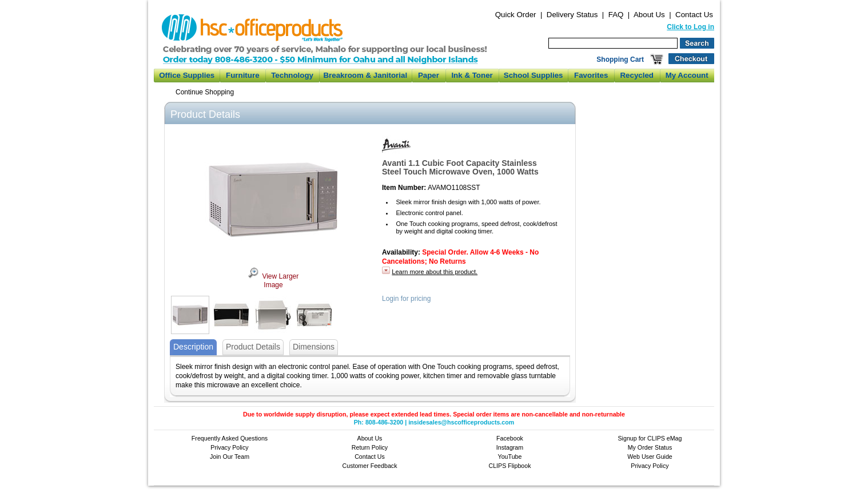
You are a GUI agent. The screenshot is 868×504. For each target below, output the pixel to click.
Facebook (510, 438)
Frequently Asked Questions (230, 438)
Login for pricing (406, 299)
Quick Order (516, 15)
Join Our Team (230, 457)
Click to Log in (690, 27)
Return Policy (370, 447)
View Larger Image (273, 281)
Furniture (243, 75)
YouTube (510, 457)
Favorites (591, 75)
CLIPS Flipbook (509, 466)
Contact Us (694, 15)
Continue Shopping (205, 92)
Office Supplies (187, 75)
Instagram (510, 447)
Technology (292, 75)
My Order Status (650, 447)
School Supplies (533, 75)
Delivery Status (572, 15)
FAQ (616, 15)
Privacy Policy (229, 447)
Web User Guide (650, 457)
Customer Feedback (370, 466)
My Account (687, 75)
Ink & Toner (472, 75)
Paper (429, 75)
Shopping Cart (620, 59)
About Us (649, 15)
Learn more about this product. (435, 272)
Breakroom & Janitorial (365, 75)
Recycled (637, 75)
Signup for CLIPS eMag (650, 438)
